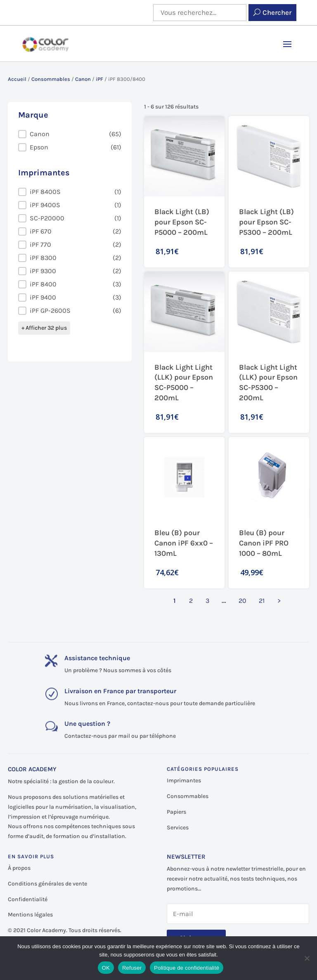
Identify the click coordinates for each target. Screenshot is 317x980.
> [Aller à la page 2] (279, 601)
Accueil (17, 79)
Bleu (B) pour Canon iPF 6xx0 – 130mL (184, 543)
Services (178, 828)
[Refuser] (307, 958)
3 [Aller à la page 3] (207, 601)
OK (106, 968)
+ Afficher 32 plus (44, 328)
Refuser (132, 968)
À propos (19, 868)
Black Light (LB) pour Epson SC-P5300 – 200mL (266, 222)
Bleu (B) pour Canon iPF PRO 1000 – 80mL (264, 543)
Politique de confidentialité (187, 968)
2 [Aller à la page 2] (191, 601)
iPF (99, 79)
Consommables (51, 79)
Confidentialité (28, 899)
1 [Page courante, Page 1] (175, 601)
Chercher (277, 12)
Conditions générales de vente (47, 884)
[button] (70, 134)
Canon (83, 79)
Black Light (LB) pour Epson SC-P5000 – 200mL (182, 222)
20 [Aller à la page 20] (242, 601)
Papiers (176, 812)
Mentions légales (30, 915)
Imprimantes (184, 780)
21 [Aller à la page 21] (262, 601)
